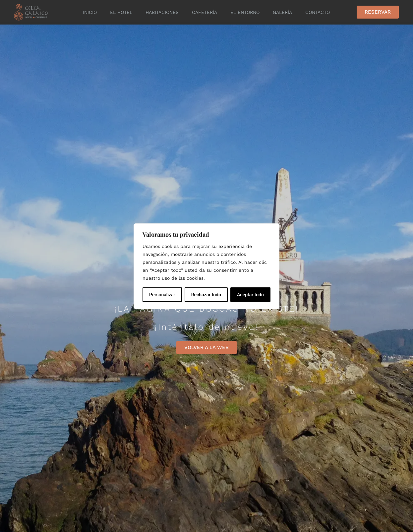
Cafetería (205, 12)
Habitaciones (162, 12)
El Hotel (121, 12)
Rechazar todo (206, 295)
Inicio (90, 12)
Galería (282, 12)
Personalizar (162, 295)
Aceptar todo (250, 295)
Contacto (318, 12)
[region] (206, 266)
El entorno (245, 12)
